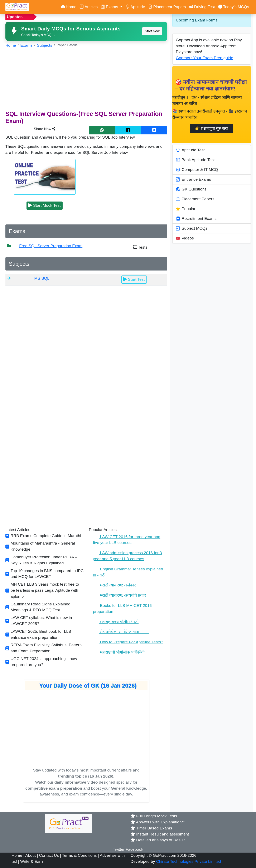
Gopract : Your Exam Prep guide (205, 58)
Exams (26, 45)
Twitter (119, 849)
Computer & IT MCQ (197, 170)
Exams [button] (110, 7)
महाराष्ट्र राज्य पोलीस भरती (116, 622)
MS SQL (42, 278)
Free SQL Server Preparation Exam (51, 246)
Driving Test (202, 7)
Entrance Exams (194, 179)
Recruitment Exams (196, 219)
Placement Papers (167, 7)
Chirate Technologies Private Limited (189, 861)
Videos (185, 238)
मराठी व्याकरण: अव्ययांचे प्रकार (120, 595)
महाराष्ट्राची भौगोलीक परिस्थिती (119, 652)
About (30, 855)
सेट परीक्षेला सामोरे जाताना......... (121, 632)
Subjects (45, 45)
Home (69, 7)
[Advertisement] (86, 81)
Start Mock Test (44, 205)
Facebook (134, 849)
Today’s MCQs (234, 7)
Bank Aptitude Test (195, 160)
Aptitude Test (190, 150)
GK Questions (191, 189)
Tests (140, 247)
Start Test (134, 279)
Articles (89, 7)
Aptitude (135, 7)
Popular (186, 209)
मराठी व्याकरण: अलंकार (115, 585)
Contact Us (49, 855)
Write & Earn (32, 861)
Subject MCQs (192, 228)
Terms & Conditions (79, 855)
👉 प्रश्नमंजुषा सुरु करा (212, 128)
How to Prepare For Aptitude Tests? (128, 642)
